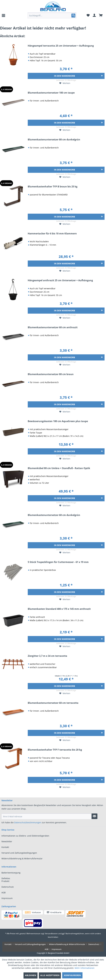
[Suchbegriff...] (52, 15)
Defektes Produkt (6, 880)
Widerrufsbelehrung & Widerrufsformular (22, 859)
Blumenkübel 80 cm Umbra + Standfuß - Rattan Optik (59, 468)
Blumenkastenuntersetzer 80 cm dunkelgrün (54, 140)
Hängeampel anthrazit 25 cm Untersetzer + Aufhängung (60, 281)
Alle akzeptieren (50, 975)
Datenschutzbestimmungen (28, 822)
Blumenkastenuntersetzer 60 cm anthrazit (53, 328)
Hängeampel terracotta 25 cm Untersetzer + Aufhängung (61, 46)
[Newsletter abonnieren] (94, 816)
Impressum (7, 898)
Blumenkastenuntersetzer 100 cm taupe (51, 93)
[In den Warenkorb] (66, 76)
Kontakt (5, 847)
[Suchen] (73, 16)
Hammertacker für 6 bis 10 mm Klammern (52, 234)
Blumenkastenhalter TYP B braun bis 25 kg (53, 187)
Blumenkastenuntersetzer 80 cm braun (51, 374)
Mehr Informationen (85, 968)
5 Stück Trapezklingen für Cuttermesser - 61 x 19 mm (58, 562)
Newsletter (7, 841)
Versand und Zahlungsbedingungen (19, 853)
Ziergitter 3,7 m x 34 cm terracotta (47, 656)
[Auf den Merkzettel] (65, 83)
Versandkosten (51, 934)
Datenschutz (8, 887)
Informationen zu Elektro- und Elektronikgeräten (25, 836)
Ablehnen (31, 975)
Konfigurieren (72, 975)
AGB (4, 893)
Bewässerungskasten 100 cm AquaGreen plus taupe (58, 421)
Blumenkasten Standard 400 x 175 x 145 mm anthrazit (59, 609)
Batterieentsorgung (8, 873)
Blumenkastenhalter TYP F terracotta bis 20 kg (55, 750)
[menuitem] (4, 15)
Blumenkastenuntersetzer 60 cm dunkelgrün (54, 515)
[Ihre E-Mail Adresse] (47, 816)
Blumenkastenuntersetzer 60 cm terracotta (53, 703)
